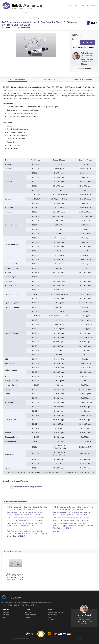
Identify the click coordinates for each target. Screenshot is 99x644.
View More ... (58, 531)
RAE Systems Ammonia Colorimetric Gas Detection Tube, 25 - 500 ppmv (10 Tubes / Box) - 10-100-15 (71, 519)
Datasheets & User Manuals (82, 80)
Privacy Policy (52, 615)
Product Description (18, 80)
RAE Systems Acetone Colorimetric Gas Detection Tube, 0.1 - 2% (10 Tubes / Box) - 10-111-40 (27, 508)
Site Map (51, 620)
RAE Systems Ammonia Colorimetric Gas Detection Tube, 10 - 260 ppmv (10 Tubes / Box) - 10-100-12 (25, 519)
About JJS (5, 612)
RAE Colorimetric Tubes (26, 18)
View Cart (28, 617)
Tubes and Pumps (12, 18)
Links (50, 617)
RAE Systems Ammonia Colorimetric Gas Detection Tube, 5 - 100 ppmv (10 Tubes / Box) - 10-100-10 (71, 514)
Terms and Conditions (55, 612)
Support (92, 13)
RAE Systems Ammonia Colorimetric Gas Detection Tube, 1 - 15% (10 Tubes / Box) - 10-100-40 (25, 525)
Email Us (84, 64)
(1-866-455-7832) (27, 13)
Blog (3, 617)
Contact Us (5, 615)
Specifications (49, 80)
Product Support (30, 615)
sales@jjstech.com (31, 605)
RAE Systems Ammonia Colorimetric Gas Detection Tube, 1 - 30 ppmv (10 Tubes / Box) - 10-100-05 (25, 514)
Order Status (29, 612)
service (83, 13)
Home (3, 18)
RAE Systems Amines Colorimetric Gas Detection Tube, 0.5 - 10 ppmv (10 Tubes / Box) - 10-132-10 (73, 508)
